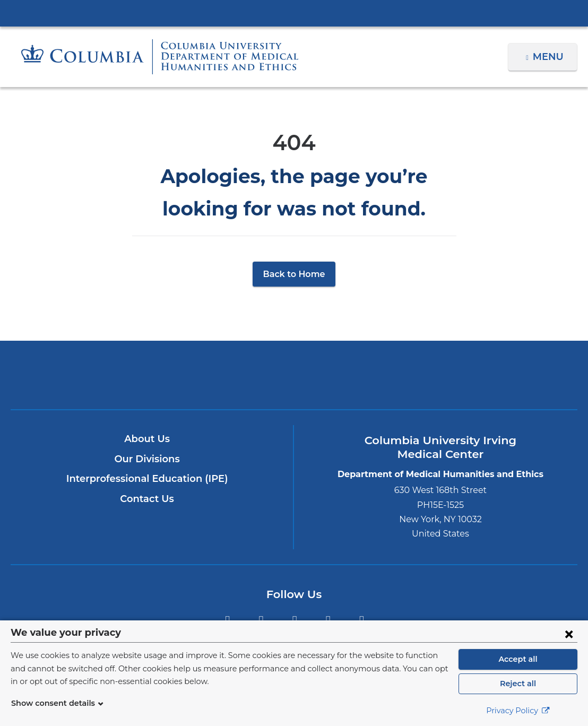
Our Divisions (147, 459)
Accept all (518, 659)
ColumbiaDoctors (480, 374)
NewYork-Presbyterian (294, 382)
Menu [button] (550, 57)
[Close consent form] (569, 634)
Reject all (518, 684)
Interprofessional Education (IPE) (147, 479)
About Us (147, 439)
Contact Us (147, 499)
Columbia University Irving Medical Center (294, 13)
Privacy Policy (518, 711)
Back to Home (294, 274)
